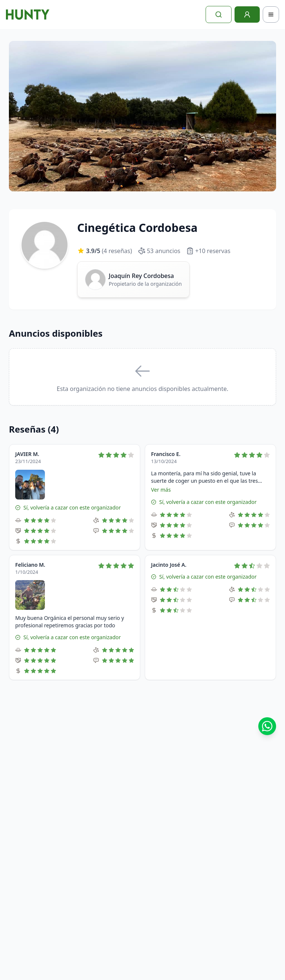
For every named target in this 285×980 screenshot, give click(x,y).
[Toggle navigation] (271, 14)
